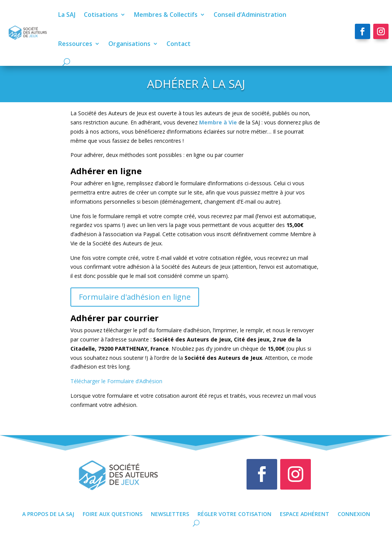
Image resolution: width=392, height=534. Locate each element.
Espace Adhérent (305, 514)
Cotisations (99, 15)
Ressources (73, 44)
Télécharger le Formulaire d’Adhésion (116, 381)
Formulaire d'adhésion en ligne (135, 297)
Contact (177, 44)
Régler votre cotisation (234, 514)
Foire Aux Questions (113, 514)
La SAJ (65, 15)
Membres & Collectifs (164, 15)
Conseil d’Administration (248, 15)
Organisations (127, 44)
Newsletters (170, 514)
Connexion (354, 514)
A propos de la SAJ (48, 514)
